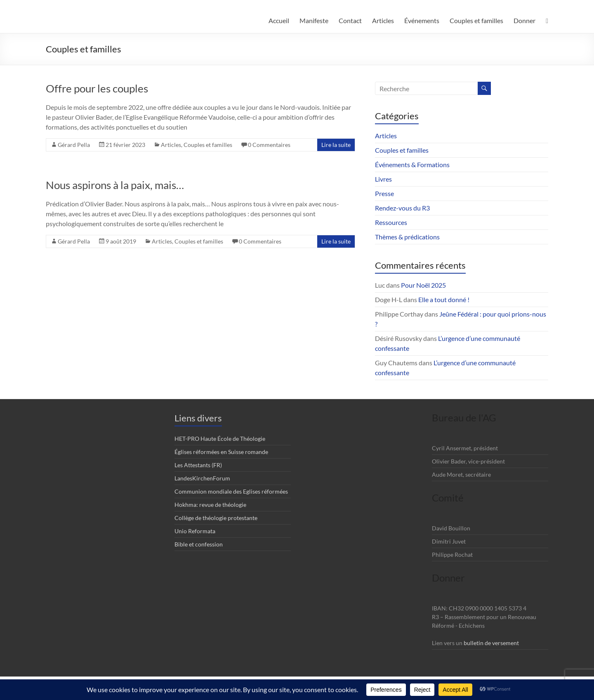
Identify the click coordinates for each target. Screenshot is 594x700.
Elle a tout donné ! (444, 299)
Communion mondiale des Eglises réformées (231, 491)
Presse (384, 193)
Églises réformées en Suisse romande (221, 452)
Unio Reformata (195, 531)
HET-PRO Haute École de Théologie (220, 439)
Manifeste (314, 20)
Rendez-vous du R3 (402, 208)
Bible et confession (199, 544)
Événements (422, 20)
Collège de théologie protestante (216, 518)
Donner (524, 20)
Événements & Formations (412, 164)
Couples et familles (476, 20)
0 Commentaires (269, 145)
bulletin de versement (491, 643)
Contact (350, 20)
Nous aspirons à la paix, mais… (115, 185)
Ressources (391, 222)
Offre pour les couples (97, 88)
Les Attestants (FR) (198, 465)
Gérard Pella (74, 145)
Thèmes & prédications (407, 237)
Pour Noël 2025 (423, 285)
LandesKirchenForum (202, 478)
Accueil (279, 20)
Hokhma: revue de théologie (210, 505)
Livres (383, 179)
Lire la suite (336, 145)
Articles (383, 20)
